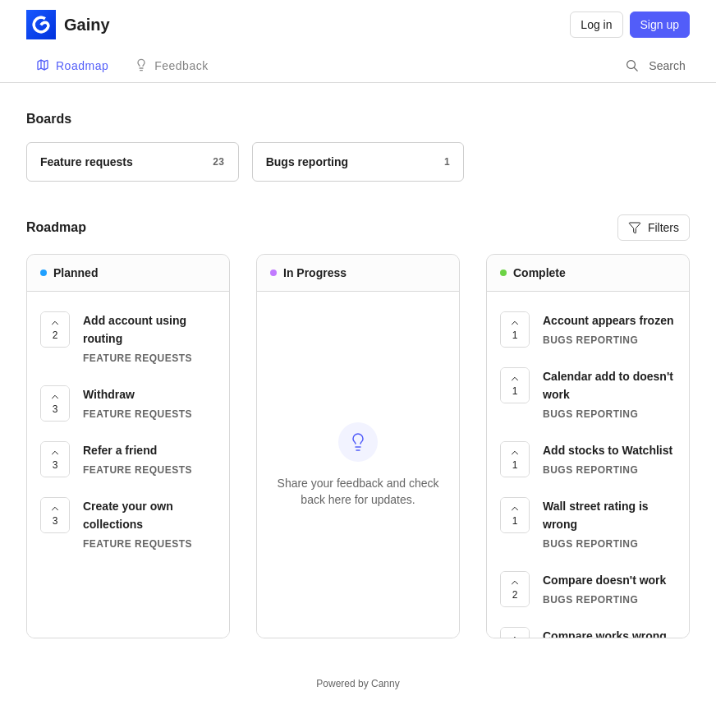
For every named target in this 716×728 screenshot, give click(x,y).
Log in (596, 25)
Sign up (660, 25)
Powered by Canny (358, 684)
